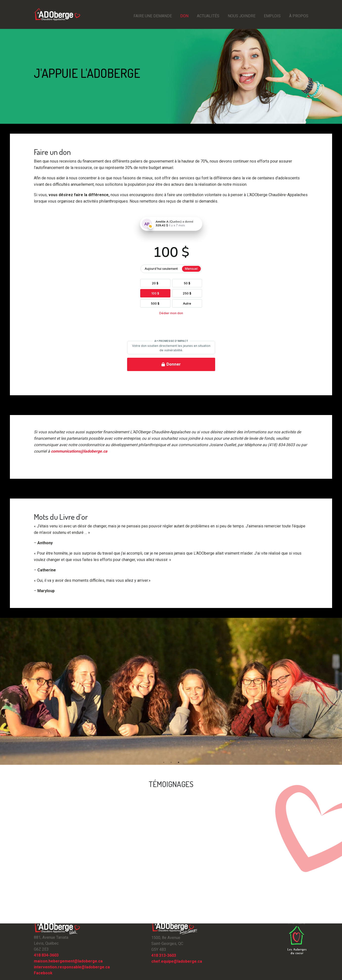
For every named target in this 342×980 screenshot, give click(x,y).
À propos (299, 16)
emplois (272, 16)
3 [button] (179, 762)
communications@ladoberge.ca (79, 451)
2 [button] (171, 762)
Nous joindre (242, 16)
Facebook (43, 973)
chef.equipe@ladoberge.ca (177, 961)
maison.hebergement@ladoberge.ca (68, 961)
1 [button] (164, 762)
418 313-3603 (164, 955)
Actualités (208, 16)
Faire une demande (153, 16)
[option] (171, 691)
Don (184, 16)
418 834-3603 (46, 955)
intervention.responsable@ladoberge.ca (72, 967)
